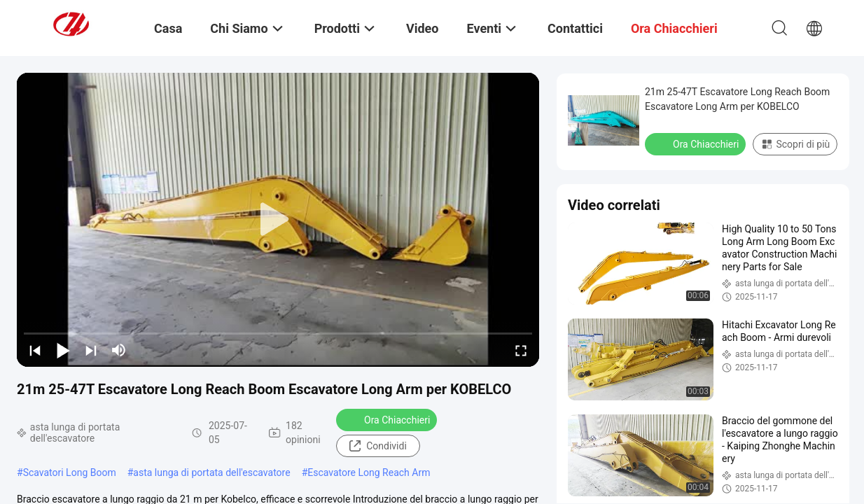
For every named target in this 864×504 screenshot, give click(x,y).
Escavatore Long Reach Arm (369, 472)
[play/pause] (63, 350)
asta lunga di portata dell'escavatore (211, 472)
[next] (91, 350)
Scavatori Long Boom (70, 472)
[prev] (35, 350)
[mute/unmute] (119, 350)
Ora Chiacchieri (388, 419)
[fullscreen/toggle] (521, 350)
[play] (278, 220)
